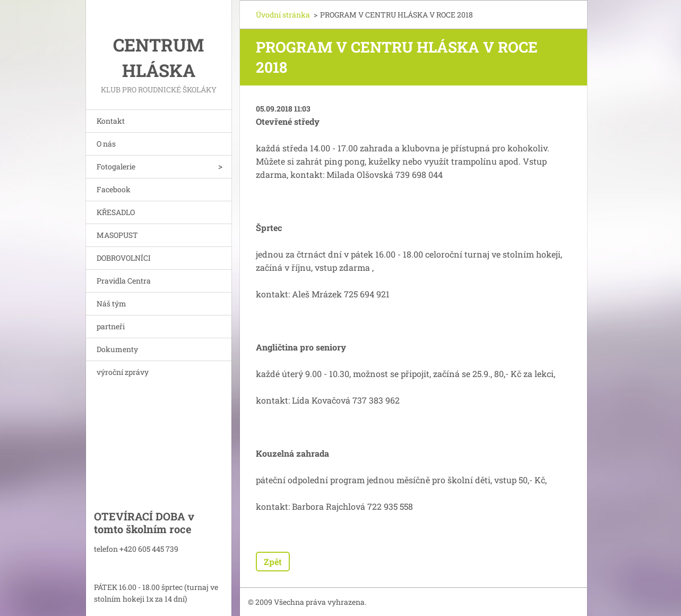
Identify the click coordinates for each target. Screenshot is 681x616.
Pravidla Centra (124, 281)
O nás (106, 144)
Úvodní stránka (283, 15)
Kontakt (111, 121)
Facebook (114, 189)
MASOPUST (117, 235)
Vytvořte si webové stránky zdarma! (460, 602)
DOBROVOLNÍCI (124, 258)
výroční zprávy (123, 372)
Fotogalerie (116, 166)
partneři (111, 326)
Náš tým (111, 303)
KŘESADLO (116, 212)
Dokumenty (117, 349)
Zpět (273, 562)
